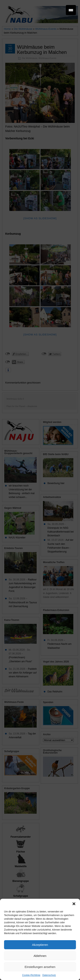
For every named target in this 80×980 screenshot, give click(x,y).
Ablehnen (40, 956)
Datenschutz (49, 975)
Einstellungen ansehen (40, 967)
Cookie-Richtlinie (31, 975)
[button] (74, 904)
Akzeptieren (40, 945)
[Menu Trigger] (71, 10)
